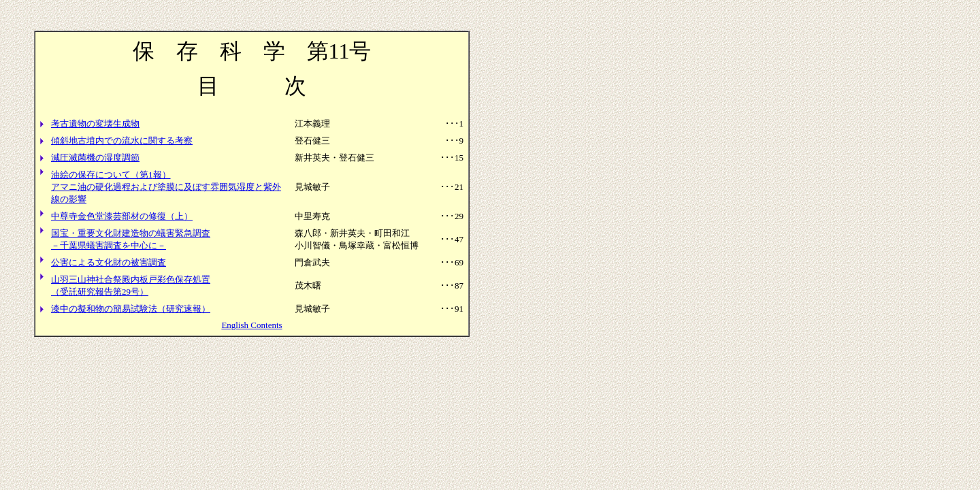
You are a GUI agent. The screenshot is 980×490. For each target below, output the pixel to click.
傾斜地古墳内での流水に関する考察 (122, 141)
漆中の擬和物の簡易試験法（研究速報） (131, 309)
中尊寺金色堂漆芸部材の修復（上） (122, 216)
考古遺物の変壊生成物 (95, 124)
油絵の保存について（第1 (102, 175)
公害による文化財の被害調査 (109, 262)
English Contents (251, 325)
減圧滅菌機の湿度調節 (95, 158)
